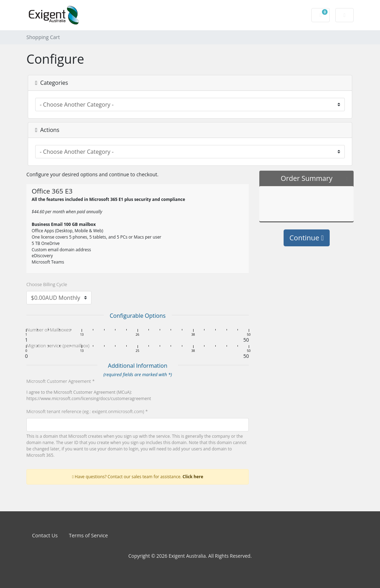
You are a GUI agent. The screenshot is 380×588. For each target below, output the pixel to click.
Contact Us (45, 535)
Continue (307, 238)
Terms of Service (88, 535)
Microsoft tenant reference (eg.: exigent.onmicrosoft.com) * (87, 411)
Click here (193, 476)
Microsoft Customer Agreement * (61, 381)
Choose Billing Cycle (47, 284)
